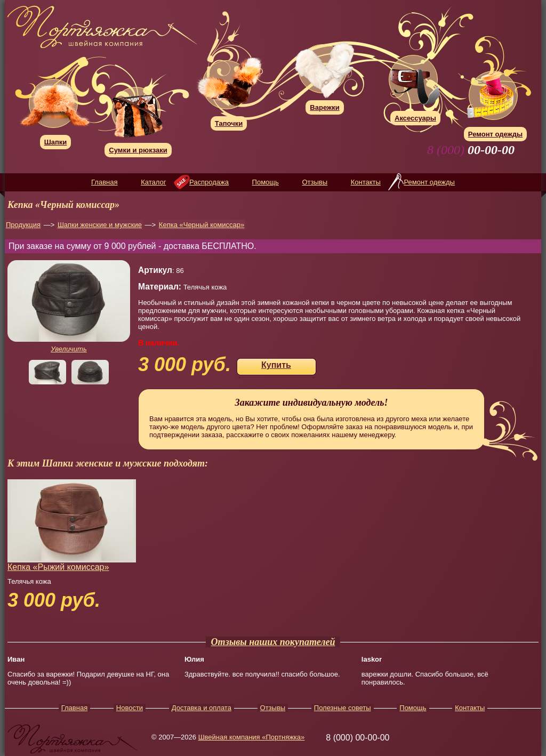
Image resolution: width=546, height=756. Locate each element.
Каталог (153, 182)
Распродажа (209, 182)
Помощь (266, 182)
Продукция (23, 225)
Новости (130, 708)
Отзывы (315, 182)
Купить (276, 365)
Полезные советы (343, 708)
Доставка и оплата (202, 708)
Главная (104, 182)
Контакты (366, 182)
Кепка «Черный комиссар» (202, 225)
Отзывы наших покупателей (273, 642)
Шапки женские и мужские (100, 225)
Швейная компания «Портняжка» (252, 737)
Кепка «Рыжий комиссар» (58, 567)
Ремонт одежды (429, 182)
